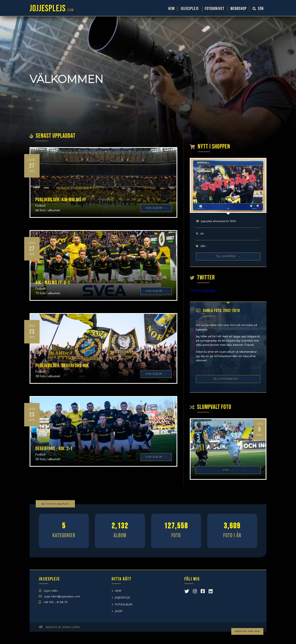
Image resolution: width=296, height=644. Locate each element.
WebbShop (239, 9)
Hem (171, 9)
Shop (119, 611)
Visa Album (156, 208)
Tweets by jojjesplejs (203, 291)
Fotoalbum (124, 605)
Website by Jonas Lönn (63, 627)
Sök (258, 9)
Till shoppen (228, 257)
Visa (228, 470)
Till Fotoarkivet (228, 379)
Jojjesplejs (190, 9)
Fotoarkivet (215, 9)
